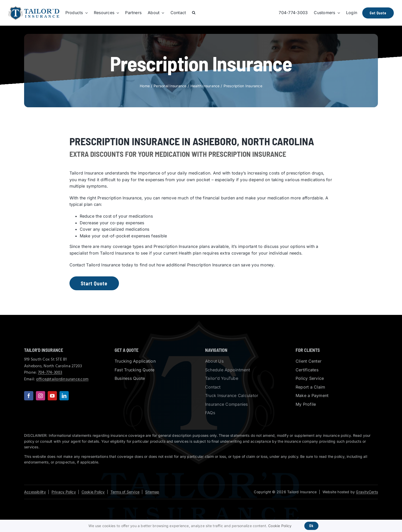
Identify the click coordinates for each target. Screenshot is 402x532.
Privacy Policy (64, 492)
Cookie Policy (93, 492)
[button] (194, 13)
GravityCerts (367, 492)
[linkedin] (64, 396)
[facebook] (29, 396)
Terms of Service (125, 492)
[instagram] (41, 396)
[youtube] (52, 396)
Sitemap (152, 492)
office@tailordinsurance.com (62, 379)
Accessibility (35, 492)
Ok (311, 526)
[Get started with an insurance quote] (94, 283)
